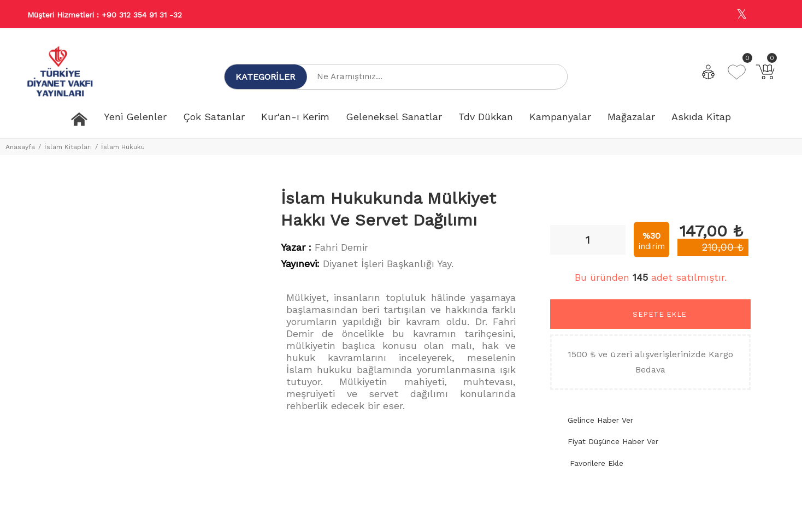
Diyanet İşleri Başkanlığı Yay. (388, 264)
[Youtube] (765, 14)
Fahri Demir (341, 247)
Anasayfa (20, 147)
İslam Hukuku (123, 147)
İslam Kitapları (68, 147)
